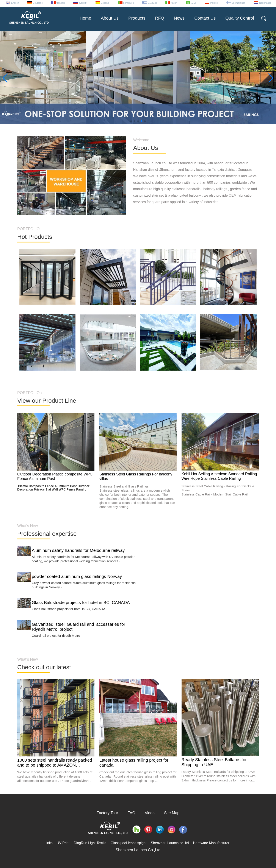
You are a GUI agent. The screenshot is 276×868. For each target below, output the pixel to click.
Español (105, 3)
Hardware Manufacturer (211, 843)
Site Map (172, 813)
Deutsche (38, 3)
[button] (131, 121)
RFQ (160, 18)
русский (83, 3)
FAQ (132, 813)
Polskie (214, 3)
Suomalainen (238, 3)
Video (150, 813)
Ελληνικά (152, 3)
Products (137, 18)
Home (85, 18)
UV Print (63, 843)
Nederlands (265, 3)
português (129, 3)
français (61, 3)
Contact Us (205, 18)
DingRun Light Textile (90, 843)
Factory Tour (107, 813)
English (15, 3)
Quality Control (240, 18)
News (179, 18)
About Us (110, 18)
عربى (194, 3)
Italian (174, 3)
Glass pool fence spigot (129, 843)
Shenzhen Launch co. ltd (170, 843)
